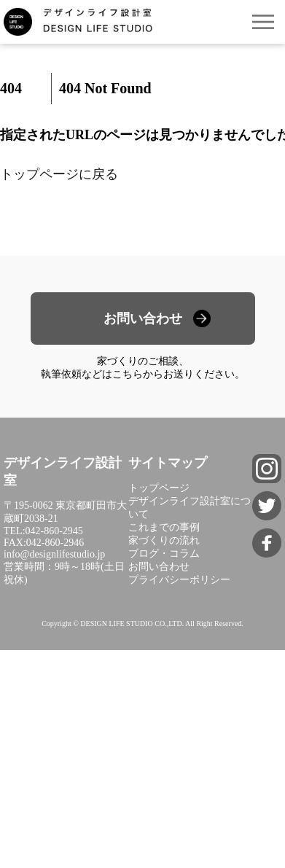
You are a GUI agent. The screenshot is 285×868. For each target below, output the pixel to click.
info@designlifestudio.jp (54, 554)
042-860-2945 (54, 531)
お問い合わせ (143, 318)
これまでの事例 (164, 527)
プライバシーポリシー (179, 580)
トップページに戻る (59, 174)
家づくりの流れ (164, 540)
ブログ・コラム (164, 554)
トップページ (159, 488)
